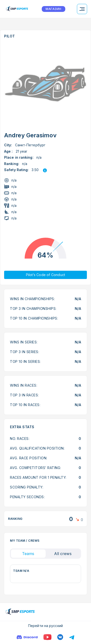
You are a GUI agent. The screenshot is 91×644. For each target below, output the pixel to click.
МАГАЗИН (53, 9)
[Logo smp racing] (17, 9)
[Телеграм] (72, 637)
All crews (63, 554)
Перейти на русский (45, 626)
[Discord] (27, 637)
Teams (28, 554)
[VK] (60, 637)
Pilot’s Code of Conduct (46, 275)
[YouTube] (47, 637)
